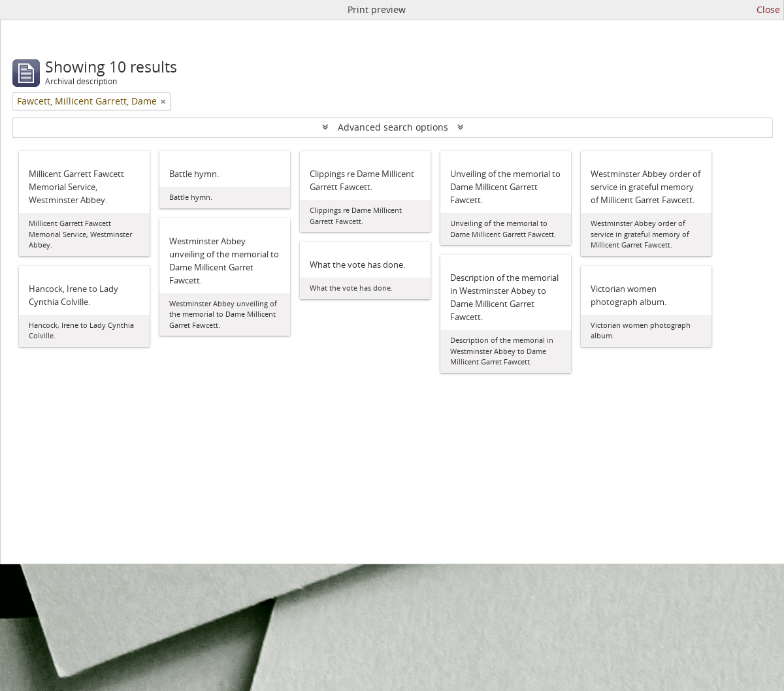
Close (768, 9)
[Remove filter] (163, 101)
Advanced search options (393, 127)
